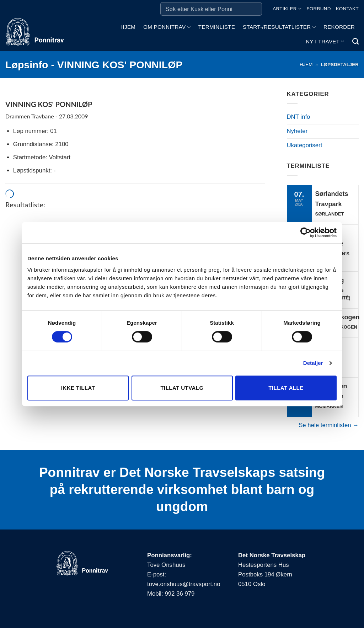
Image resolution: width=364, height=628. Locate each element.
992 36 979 (180, 594)
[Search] (355, 42)
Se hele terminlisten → (329, 425)
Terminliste (217, 27)
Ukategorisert (305, 145)
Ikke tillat (78, 388)
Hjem (128, 27)
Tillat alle (286, 388)
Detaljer (313, 363)
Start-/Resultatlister (279, 27)
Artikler (287, 9)
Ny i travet (325, 41)
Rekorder (339, 27)
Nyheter (297, 131)
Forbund (318, 9)
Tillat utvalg (182, 388)
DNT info (299, 117)
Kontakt (347, 9)
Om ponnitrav (167, 27)
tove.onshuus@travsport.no (184, 584)
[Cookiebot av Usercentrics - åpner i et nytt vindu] (306, 233)
